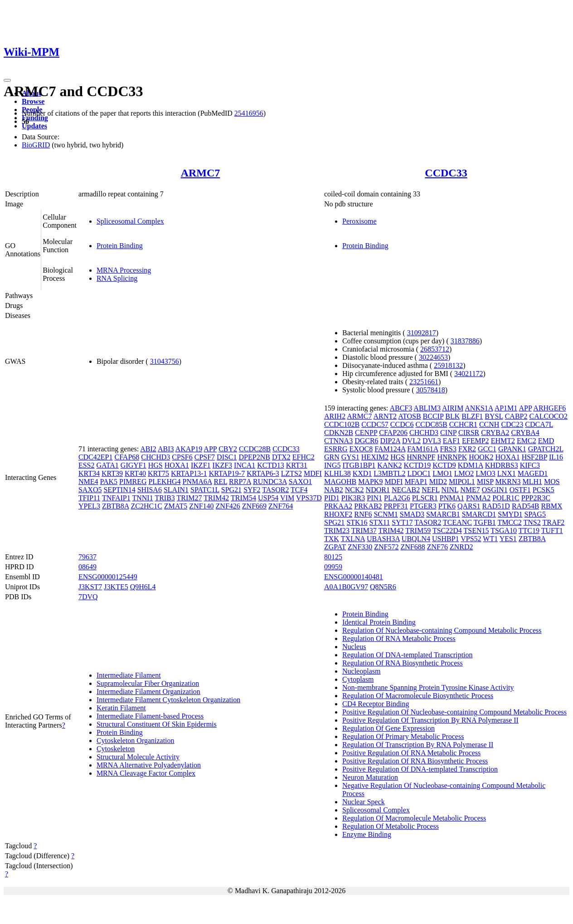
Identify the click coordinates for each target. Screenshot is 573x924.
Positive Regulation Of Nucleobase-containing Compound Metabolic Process (454, 712)
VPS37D (309, 498)
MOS (552, 482)
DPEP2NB (255, 457)
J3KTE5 (116, 587)
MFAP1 (416, 482)
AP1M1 (506, 408)
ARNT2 (385, 416)
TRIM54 (243, 498)
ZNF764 (281, 506)
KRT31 (297, 465)
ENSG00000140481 (354, 577)
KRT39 (112, 473)
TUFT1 (552, 530)
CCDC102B (342, 424)
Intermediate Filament (129, 675)
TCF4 (299, 490)
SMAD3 (412, 514)
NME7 (470, 490)
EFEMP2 (476, 441)
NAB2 (334, 490)
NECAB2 (406, 490)
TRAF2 (553, 522)
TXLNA (353, 539)
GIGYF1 (134, 465)
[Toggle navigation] (7, 80)
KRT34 (89, 473)
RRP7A (240, 482)
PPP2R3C (536, 498)
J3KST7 (90, 587)
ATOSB (409, 416)
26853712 (435, 349)
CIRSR (469, 433)
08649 (87, 567)
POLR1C (506, 498)
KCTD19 (418, 465)
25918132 (448, 365)
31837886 (465, 341)
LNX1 (507, 473)
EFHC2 (303, 457)
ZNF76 (437, 547)
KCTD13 (271, 465)
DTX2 (281, 457)
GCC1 (487, 449)
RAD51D (496, 506)
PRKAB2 (368, 506)
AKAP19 (189, 449)
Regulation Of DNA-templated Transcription (408, 655)
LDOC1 (419, 473)
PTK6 (447, 506)
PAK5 (109, 482)
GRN (332, 457)
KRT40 (135, 473)
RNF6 (363, 514)
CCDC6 (402, 424)
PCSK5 (544, 490)
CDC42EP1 (96, 457)
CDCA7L (539, 424)
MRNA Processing (124, 270)
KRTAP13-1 (189, 473)
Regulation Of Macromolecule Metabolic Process (414, 818)
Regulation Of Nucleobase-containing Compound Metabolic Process (442, 630)
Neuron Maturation (370, 777)
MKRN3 (508, 482)
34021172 (469, 374)
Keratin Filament (121, 708)
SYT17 (402, 522)
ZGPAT (335, 547)
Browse (33, 101)
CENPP (366, 433)
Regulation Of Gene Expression (388, 728)
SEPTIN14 (119, 490)
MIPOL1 (462, 482)
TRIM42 (216, 498)
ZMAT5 (176, 506)
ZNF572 (386, 547)
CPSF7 (205, 457)
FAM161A (422, 449)
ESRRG (336, 449)
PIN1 (374, 498)
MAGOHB (340, 482)
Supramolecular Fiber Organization (148, 683)
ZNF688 (413, 547)
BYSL (494, 416)
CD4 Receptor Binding (376, 704)
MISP (485, 482)
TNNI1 (142, 498)
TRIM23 (337, 530)
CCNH (489, 424)
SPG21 (231, 490)
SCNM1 (386, 514)
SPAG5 (535, 514)
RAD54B (525, 506)
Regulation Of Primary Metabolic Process (403, 736)
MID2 (438, 482)
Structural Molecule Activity (138, 757)
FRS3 (448, 449)
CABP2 (516, 416)
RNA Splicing (117, 278)
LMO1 (442, 473)
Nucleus (354, 647)
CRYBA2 (495, 433)
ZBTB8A (116, 506)
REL (220, 482)
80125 (333, 557)
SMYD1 (510, 514)
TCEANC (457, 522)
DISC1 (227, 457)
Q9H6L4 (143, 587)
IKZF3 (223, 465)
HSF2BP (534, 457)
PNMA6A (197, 482)
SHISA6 (150, 490)
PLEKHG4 (164, 482)
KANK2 (389, 465)
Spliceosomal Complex (130, 221)
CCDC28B (255, 449)
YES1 (508, 539)
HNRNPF (421, 457)
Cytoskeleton (116, 749)
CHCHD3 (155, 457)
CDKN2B (339, 433)
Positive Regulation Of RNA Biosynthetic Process (415, 761)
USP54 (268, 498)
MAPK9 (370, 482)
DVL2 (411, 441)
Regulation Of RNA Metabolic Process (399, 638)
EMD (546, 441)
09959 (333, 567)
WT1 (490, 539)
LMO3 (486, 473)
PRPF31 (396, 506)
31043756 (165, 361)
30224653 (433, 357)
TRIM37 (364, 530)
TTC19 (529, 530)
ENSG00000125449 (108, 577)
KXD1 (362, 473)
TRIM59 (418, 530)
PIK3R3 (353, 498)
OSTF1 (520, 490)
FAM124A (390, 449)
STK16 (357, 522)
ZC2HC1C (146, 506)
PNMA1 (452, 498)
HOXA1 (177, 465)
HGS (155, 465)
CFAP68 (127, 457)
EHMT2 (503, 441)
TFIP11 (89, 498)
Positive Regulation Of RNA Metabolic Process (411, 753)
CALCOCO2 (548, 416)
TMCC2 (509, 522)
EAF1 (452, 441)
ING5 (332, 465)
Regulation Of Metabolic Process (391, 826)
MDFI (313, 473)
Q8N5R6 (383, 587)
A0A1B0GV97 (346, 587)
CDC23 (512, 424)
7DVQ (88, 597)
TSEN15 (476, 530)
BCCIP (433, 416)
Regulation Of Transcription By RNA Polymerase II (418, 745)
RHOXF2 (338, 514)
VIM (287, 498)
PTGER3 (423, 506)
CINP (448, 433)
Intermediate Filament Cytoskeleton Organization (168, 700)
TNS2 (532, 522)
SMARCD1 (479, 514)
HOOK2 (481, 457)
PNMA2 (478, 498)
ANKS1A (479, 408)
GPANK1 (512, 449)
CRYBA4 (525, 433)
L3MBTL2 (389, 473)
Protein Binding (120, 246)
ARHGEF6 (549, 408)
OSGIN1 (495, 490)
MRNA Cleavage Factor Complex (146, 773)
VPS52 (471, 539)
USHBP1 (446, 539)
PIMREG (133, 482)
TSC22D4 (447, 530)
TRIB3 (165, 498)
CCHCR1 (463, 424)
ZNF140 (201, 506)
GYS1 (350, 457)
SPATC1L (205, 490)
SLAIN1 (176, 490)
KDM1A (471, 465)
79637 (87, 557)
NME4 (88, 482)
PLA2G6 (397, 498)
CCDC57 (375, 424)
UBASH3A (383, 539)
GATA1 (107, 465)
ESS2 (87, 465)
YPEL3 (89, 506)
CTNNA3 (338, 441)
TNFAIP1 (116, 498)
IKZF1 (201, 465)
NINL (450, 490)
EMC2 (527, 441)
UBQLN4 (416, 539)
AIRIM (453, 408)
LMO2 (464, 473)
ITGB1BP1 (359, 465)
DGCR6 (366, 441)
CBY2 (228, 449)
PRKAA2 (338, 506)
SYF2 (252, 490)
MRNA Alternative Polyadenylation (149, 765)
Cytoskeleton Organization (136, 741)
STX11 (380, 522)
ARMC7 (201, 173)
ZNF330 (360, 547)
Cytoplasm (358, 679)
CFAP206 (393, 433)
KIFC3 (530, 465)
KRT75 (158, 473)
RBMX (551, 506)
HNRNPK (452, 457)
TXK (332, 539)
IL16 (556, 457)
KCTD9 (444, 465)
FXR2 (467, 449)
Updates (34, 126)
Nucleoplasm (361, 671)
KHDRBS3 (502, 465)
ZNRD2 (461, 547)
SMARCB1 (443, 514)
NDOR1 (378, 490)
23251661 (424, 382)
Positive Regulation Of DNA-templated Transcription (420, 769)
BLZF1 (472, 416)
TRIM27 (189, 498)
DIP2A (390, 441)
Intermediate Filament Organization (148, 692)
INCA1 (245, 465)
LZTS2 (291, 473)
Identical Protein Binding (379, 622)
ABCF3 (401, 408)
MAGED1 (533, 473)
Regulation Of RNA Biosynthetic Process (403, 663)
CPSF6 (182, 457)
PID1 (332, 498)
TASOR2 (275, 490)
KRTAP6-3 (263, 473)
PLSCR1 (425, 498)
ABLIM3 (427, 408)
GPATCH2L (546, 449)
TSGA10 (504, 530)
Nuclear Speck (364, 802)
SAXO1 (301, 482)
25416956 (249, 113)
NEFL (430, 490)
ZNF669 (254, 506)
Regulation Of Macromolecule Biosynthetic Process (418, 696)
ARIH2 (335, 416)
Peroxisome (359, 221)
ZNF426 (228, 506)
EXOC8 (361, 449)
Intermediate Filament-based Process (150, 716)
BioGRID (36, 145)
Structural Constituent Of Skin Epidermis (157, 724)
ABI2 (148, 449)
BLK (452, 416)
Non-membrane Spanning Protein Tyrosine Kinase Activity (428, 687)
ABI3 (166, 449)
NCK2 (354, 490)
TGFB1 (485, 522)
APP (210, 449)
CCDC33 (446, 173)
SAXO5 (90, 490)
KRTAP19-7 (227, 473)
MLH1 (532, 482)
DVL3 (432, 441)
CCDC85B (431, 424)
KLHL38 (337, 473)
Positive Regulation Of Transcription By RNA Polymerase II (430, 720)
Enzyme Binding (367, 834)
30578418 (431, 390)
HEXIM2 (375, 457)
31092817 (422, 333)
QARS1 (469, 506)
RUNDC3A (270, 482)
